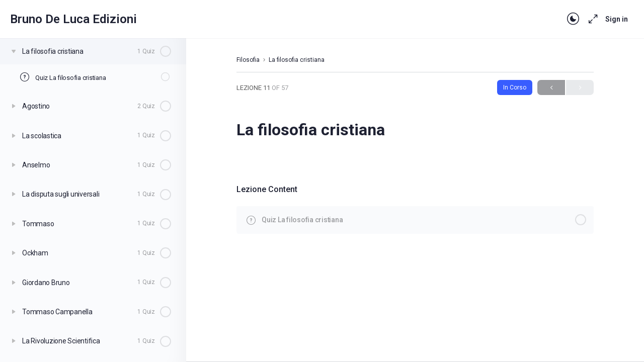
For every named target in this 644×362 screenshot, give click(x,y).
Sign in (617, 19)
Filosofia (248, 60)
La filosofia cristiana (297, 60)
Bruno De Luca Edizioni (73, 19)
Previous (551, 88)
